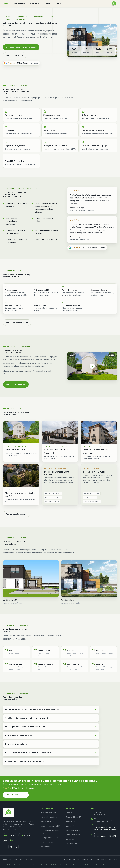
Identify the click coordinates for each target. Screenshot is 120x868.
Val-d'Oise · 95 (71, 844)
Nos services (20, 4)
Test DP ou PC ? (47, 842)
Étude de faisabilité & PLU (51, 826)
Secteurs (35, 4)
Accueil (6, 3)
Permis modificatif (47, 822)
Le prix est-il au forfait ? (16, 744)
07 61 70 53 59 (100, 813)
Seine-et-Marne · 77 (74, 817)
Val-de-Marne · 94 (73, 839)
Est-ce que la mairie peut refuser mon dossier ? (26, 727)
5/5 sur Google (21, 63)
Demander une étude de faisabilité (21, 47)
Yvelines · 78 (71, 822)
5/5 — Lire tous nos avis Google (87, 248)
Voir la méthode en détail (17, 322)
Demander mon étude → (16, 795)
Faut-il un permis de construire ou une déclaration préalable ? (32, 709)
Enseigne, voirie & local (49, 838)
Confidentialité (101, 859)
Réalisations (45, 847)
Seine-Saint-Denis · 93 (74, 835)
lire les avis (30, 788)
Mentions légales (87, 859)
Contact (60, 3)
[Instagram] (11, 847)
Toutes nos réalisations (16, 514)
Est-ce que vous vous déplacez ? (19, 735)
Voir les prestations (15, 55)
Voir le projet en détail (16, 384)
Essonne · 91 (71, 826)
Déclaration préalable (49, 817)
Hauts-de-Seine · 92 (74, 830)
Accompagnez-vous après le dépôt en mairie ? (25, 761)
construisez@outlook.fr (103, 820)
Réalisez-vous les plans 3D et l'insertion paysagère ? (28, 753)
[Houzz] (16, 847)
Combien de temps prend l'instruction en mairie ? (27, 718)
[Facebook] (5, 847)
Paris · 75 (69, 813)
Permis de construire (48, 813)
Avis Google (113, 859)
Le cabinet (48, 3)
